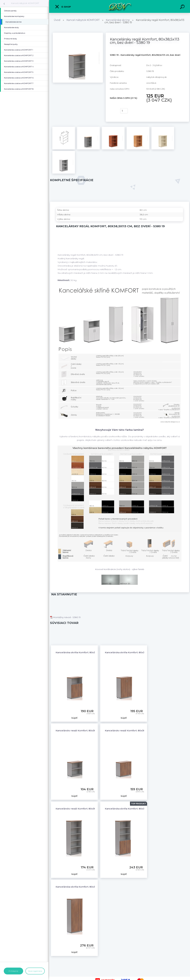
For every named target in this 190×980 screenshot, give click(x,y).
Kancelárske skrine (118, 20)
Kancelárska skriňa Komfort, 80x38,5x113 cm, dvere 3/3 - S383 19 (142, 652)
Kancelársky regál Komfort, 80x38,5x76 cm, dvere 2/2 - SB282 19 (143, 731)
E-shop (63, 7)
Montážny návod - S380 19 (65, 617)
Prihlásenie (13, 971)
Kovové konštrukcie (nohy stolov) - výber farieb (120, 569)
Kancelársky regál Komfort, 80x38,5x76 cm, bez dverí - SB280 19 (93, 731)
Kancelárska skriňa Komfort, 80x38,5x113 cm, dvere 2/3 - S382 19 (93, 652)
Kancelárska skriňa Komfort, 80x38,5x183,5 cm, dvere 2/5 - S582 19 (143, 809)
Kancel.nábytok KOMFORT (25, 3)
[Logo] (120, 6)
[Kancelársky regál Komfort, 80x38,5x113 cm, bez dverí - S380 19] (78, 34)
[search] (183, 7)
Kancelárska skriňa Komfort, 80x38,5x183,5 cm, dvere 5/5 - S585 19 (94, 887)
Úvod (57, 20)
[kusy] (124, 111)
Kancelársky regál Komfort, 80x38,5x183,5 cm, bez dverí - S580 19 (94, 809)
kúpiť (113, 111)
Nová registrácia (35, 971)
